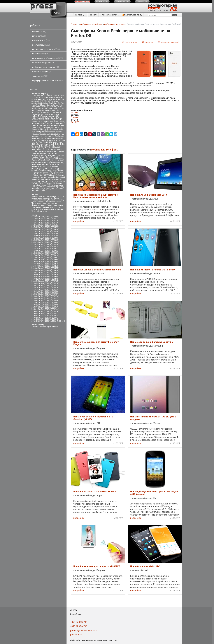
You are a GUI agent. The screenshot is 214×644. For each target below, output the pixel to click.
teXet (55, 170)
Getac (47, 120)
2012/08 (55, 217)
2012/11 (48, 219)
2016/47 (55, 321)
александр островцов (40, 198)
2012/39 (48, 232)
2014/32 (41, 273)
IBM (62, 124)
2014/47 (35, 280)
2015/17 (48, 288)
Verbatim (35, 176)
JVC (60, 127)
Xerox (34, 181)
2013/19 (48, 245)
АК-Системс (58, 183)
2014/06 (35, 261)
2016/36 (35, 317)
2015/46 (55, 301)
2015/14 (55, 286)
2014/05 (55, 260)
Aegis (62, 96)
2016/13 (48, 308)
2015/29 (48, 293)
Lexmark (35, 133)
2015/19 (35, 289)
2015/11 (35, 286)
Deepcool (40, 111)
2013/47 (41, 258)
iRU (43, 127)
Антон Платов (54, 198)
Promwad (54, 157)
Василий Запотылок (39, 200)
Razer (47, 159)
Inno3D (41, 189)
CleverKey (44, 107)
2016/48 (62, 321)
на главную (80, 15)
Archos (34, 101)
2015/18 (55, 288)
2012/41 (35, 233)
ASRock (51, 101)
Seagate (50, 163)
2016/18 (41, 310)
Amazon (34, 99)
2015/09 (48, 284)
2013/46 (35, 258)
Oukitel (53, 150)
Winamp (41, 179)
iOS (59, 126)
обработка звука (42, 72)
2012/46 (41, 235)
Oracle (39, 150)
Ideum (34, 126)
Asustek (35, 103)
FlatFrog (34, 116)
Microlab (61, 137)
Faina (34, 196)
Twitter (34, 174)
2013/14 (41, 243)
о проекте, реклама (109, 15)
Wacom (38, 178)
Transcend (59, 172)
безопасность (41, 40)
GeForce (59, 118)
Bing (55, 103)
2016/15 (35, 310)
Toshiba (45, 172)
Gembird (35, 120)
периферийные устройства (48, 80)
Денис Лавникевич (56, 200)
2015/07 (35, 284)
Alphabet (59, 98)
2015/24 (41, 291)
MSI (51, 142)
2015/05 (48, 282)
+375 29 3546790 (79, 626)
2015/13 (48, 286)
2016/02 (55, 302)
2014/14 (35, 265)
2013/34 (35, 252)
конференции (45, 327)
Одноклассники (57, 185)
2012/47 (48, 235)
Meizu (61, 135)
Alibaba (52, 98)
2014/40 (41, 276)
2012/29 (35, 228)
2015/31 (35, 295)
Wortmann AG (57, 179)
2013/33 (55, 250)
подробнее (79, 221)
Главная (75, 24)
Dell (54, 111)
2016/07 (35, 306)
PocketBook (36, 155)
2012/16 (55, 220)
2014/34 (55, 273)
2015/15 (35, 288)
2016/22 (55, 310)
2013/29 (55, 248)
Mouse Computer (59, 140)
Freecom (51, 116)
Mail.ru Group (45, 135)
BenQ (51, 103)
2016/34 (48, 315)
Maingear (55, 135)
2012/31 (48, 228)
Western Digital (53, 178)
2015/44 (41, 301)
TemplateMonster (46, 170)
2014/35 (35, 274)
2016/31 (55, 314)
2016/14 (55, 308)
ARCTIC (40, 101)
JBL (56, 127)
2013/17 (35, 245)
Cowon (55, 109)
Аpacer (50, 183)
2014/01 (55, 258)
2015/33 (48, 295)
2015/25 (48, 291)
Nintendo (51, 144)
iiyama (39, 126)
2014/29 (48, 271)
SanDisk (35, 163)
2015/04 (41, 282)
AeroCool (35, 98)
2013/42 (35, 256)
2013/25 (55, 247)
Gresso (62, 122)
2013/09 (35, 241)
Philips (34, 153)
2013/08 (55, 239)
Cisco (33, 107)
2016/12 (41, 308)
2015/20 (41, 289)
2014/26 (55, 269)
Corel (50, 109)
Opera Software (55, 148)
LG (40, 133)
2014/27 (35, 271)
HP (48, 124)
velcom (58, 174)
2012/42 (41, 233)
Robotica (35, 161)
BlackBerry (35, 105)
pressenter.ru (77, 635)
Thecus (60, 170)
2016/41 (41, 319)
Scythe (44, 163)
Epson (59, 112)
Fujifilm (57, 116)
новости (93, 15)
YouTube (35, 183)
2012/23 (48, 224)
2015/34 (55, 295)
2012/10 (41, 219)
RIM (56, 159)
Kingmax (47, 189)
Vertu (41, 176)
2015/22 (55, 289)
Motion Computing (38, 140)
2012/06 (41, 217)
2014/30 (55, 271)
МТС (48, 185)
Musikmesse (58, 142)
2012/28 (55, 226)
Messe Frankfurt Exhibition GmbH (44, 137)
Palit (37, 151)
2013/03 (48, 237)
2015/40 (41, 299)
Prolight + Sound (45, 157)
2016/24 (41, 312)
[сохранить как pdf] (169, 42)
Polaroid (53, 155)
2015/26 (55, 291)
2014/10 (35, 263)
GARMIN (41, 118)
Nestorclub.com (110, 640)
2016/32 (35, 315)
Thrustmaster (36, 172)
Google (45, 122)
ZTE (45, 183)
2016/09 (48, 306)
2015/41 (48, 299)
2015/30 (55, 293)
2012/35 (48, 230)
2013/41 (55, 254)
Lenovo (53, 131)
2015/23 (35, 291)
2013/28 (48, 248)
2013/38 (35, 254)
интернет (39, 36)
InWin (48, 126)
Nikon (45, 144)
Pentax (61, 151)
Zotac (41, 183)
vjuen (44, 196)
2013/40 (48, 254)
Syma (57, 168)
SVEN (52, 168)
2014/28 (41, 271)
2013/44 (48, 256)
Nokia (57, 144)
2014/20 (41, 267)
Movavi (34, 142)
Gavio (53, 118)
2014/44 (41, 278)
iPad (62, 126)
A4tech (34, 96)
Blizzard (43, 105)
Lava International (38, 131)
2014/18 (55, 265)
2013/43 (41, 256)
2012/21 (35, 224)
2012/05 (35, 217)
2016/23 (35, 312)
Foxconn (44, 116)
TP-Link (52, 172)
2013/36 (48, 252)
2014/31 (35, 273)
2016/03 (35, 304)
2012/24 (55, 224)
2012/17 (35, 222)
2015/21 (48, 289)
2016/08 (41, 306)
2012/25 (35, 226)
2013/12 (55, 241)
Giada (52, 120)
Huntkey (34, 189)
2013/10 (41, 241)
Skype (52, 165)
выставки (35, 327)
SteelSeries (36, 168)
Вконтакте (41, 185)
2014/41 (48, 276)
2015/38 (55, 297)
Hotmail (44, 124)
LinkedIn (45, 133)
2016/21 (48, 310)
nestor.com (82, 2)
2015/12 (41, 286)
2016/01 (48, 302)
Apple (55, 99)
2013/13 (35, 243)
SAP (40, 163)
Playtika (34, 187)
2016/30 (48, 314)
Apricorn (61, 99)
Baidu (40, 103)
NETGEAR (35, 191)
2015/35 (35, 297)
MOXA (40, 142)
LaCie (61, 129)
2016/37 (41, 317)
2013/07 (48, 239)
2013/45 (55, 256)
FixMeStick (55, 114)
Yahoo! (52, 181)
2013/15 (48, 243)
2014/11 (41, 263)
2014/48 (41, 280)
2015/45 (48, 301)
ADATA (44, 96)
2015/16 (41, 288)
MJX (61, 139)
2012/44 (55, 233)
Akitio (41, 98)
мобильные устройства (46, 49)
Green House (53, 122)
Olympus (40, 148)
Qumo (42, 159)
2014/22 (55, 267)
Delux (58, 111)
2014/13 (55, 263)
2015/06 (55, 282)
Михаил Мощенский (49, 206)
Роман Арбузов (48, 207)
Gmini (40, 122)
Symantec (35, 170)
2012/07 (48, 217)
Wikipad (34, 179)
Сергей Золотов (44, 209)
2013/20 (55, 245)
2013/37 (55, 252)
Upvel (48, 174)
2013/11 (48, 241)
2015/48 (41, 302)
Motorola (48, 140)
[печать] (147, 42)
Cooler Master (42, 109)
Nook (40, 146)
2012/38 (41, 232)
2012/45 (35, 235)
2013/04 (55, 237)
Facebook (47, 114)
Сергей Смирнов (57, 209)
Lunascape (36, 135)
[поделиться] (129, 42)
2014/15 (41, 265)
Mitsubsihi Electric (52, 139)
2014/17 (48, 265)
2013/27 (41, 248)
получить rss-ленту (132, 15)
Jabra (48, 127)
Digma (34, 112)
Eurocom (35, 114)
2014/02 (35, 260)
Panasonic (43, 151)
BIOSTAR (61, 103)
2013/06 (41, 239)
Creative (61, 109)
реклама (55, 327)
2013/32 (48, 250)
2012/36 (55, 230)
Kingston (43, 129)
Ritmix (61, 159)
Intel (44, 126)
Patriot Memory (53, 151)
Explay (41, 114)
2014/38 (55, 274)
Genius (41, 120)
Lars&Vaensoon (57, 189)
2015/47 (35, 302)
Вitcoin (34, 185)
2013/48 (48, 258)
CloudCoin (53, 107)
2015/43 (35, 301)
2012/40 (55, 232)
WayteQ (44, 178)
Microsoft (41, 139)
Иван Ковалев (51, 202)
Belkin (46, 103)
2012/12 (55, 219)
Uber (39, 174)
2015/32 (41, 295)
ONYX (46, 148)
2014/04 (48, 260)
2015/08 (41, 284)
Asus (56, 101)
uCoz (43, 174)
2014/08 (48, 261)
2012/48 (55, 235)
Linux (51, 133)
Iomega (54, 126)
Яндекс (41, 187)
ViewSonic (61, 176)
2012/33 (35, 230)
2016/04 (41, 304)
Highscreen (36, 124)
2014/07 (41, 261)
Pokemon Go (45, 155)
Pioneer (40, 153)
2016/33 (41, 315)
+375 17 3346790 (79, 622)
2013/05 (35, 239)
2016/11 (35, 308)
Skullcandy (45, 165)
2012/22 (41, 224)
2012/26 (41, 226)
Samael (39, 196)
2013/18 (41, 245)
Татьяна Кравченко (39, 211)
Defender (48, 111)
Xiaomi (39, 181)
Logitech (56, 133)
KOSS (49, 129)
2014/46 (55, 278)
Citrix (38, 107)
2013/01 (35, 237)
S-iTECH (54, 161)
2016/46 (48, 321)
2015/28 (41, 293)
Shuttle (61, 163)
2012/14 (41, 220)
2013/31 (41, 250)
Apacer (47, 187)
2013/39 (41, 254)
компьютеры (41, 45)
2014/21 (48, 267)
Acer (39, 96)
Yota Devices (60, 181)
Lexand (59, 131)
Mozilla (46, 142)
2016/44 (35, 321)
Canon (55, 105)
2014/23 (35, 269)
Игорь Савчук (42, 204)
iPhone (34, 127)
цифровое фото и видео (46, 67)
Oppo (33, 150)
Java (52, 127)
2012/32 (55, 228)
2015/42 (55, 299)
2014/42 (55, 276)
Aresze (53, 187)
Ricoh (52, 159)
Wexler (62, 178)
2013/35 (41, 252)
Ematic (53, 112)
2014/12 (48, 263)
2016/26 (55, 312)
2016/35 (55, 315)
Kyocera (55, 129)
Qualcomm (35, 159)
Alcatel (46, 98)
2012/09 (35, 219)
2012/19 (48, 222)
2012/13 (35, 220)
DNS (39, 112)
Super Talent (45, 168)
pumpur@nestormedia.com (84, 630)
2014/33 (48, 273)
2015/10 (55, 284)
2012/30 (41, 228)
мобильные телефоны (115, 24)
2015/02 (55, 280)
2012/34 (41, 230)
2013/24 (48, 247)
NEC (33, 144)
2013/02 (41, 237)
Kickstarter (35, 129)
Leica (47, 131)
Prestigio (35, 157)
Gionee (34, 122)
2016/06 (55, 304)
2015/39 (35, 299)
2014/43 (35, 278)
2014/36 (41, 274)
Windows (48, 179)
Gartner (47, 118)
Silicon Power (36, 165)
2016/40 (35, 319)
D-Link (34, 111)
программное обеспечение (48, 58)
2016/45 (41, 321)
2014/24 (41, 269)
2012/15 (48, 220)
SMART (34, 167)
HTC (51, 124)
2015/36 (41, 297)
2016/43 (55, 319)
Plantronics (47, 153)
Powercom (60, 155)
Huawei (57, 124)
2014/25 (48, 269)
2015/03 (35, 282)
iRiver (39, 127)
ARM (46, 101)
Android (45, 99)
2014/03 (41, 260)
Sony (39, 167)
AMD (40, 99)
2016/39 (55, 317)
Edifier (48, 112)
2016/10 (55, 306)
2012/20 (55, 222)
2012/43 (48, 233)
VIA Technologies (50, 176)
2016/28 (35, 314)
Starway (55, 167)
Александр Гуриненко (56, 196)
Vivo (33, 178)
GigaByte (58, 120)
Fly (39, 116)
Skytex (57, 165)
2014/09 (55, 261)
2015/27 (35, 293)
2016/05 (48, 304)
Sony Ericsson (46, 167)
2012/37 (35, 232)
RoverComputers (44, 161)
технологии (40, 76)
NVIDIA (46, 146)
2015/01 (48, 280)
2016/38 (48, 317)
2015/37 (48, 297)
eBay (43, 112)
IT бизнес (39, 32)
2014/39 (35, 276)
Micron (34, 139)
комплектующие (43, 54)
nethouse (39, 144)
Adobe (50, 96)
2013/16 (55, 243)
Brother (50, 105)
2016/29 (41, 314)
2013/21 (35, 247)
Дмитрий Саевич (38, 202)
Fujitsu (34, 118)
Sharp (55, 163)
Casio (61, 105)
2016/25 (48, 312)
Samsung (61, 161)
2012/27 (48, 226)
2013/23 (41, 247)
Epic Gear (60, 187)
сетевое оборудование (45, 63)
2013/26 (35, 248)
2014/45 (48, 278)
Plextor (55, 153)
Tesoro (42, 191)
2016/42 (48, 319)
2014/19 (35, 267)
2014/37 (48, 274)
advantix (56, 96)
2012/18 (41, 222)
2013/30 (35, 250)
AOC (51, 99)
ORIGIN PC (46, 150)
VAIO (53, 174)
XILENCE (45, 181)
